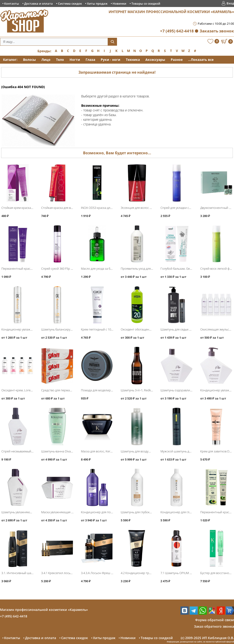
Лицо (46, 60)
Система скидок (70, 3)
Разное (177, 60)
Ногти (75, 60)
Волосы (29, 60)
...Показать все (201, 60)
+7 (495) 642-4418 (177, 31)
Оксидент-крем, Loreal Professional (26, 390)
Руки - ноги (110, 60)
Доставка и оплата (38, 3)
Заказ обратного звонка (214, 626)
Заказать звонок (217, 31)
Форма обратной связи (215, 620)
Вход (230, 3)
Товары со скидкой (146, 3)
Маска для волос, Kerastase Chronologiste (110, 451)
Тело (60, 60)
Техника (133, 60)
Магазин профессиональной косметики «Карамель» (44, 610)
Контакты (12, 3)
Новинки (119, 3)
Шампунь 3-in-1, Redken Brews (142, 390)
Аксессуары (155, 60)
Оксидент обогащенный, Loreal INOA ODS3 (151, 329)
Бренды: (44, 51)
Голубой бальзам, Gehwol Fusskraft (185, 269)
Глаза (90, 60)
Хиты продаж (97, 3)
